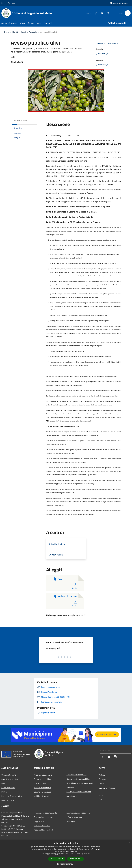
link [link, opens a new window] (89, 854)
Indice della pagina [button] (20, 120)
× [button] (129, 842)
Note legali (71, 821)
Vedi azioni (113, 43)
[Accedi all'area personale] (119, 3)
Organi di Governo (9, 775)
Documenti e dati (8, 800)
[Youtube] (101, 13)
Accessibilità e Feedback (44, 830)
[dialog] (66, 854)
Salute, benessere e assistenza (79, 792)
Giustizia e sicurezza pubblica (78, 779)
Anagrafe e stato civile (43, 775)
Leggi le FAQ (39, 821)
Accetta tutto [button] (57, 859)
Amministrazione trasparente (78, 813)
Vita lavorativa (40, 783)
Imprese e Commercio (43, 788)
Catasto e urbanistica (42, 792)
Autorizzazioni (72, 796)
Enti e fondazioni (8, 788)
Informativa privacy (74, 817)
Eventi (102, 799)
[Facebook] (95, 13)
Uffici (3, 783)
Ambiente (33, 32)
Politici (4, 792)
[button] (66, 864)
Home (7, 32)
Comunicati (104, 779)
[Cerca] (128, 13)
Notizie (102, 775)
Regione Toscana (8, 3)
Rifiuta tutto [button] (75, 859)
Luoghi (102, 795)
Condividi (101, 43)
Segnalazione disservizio (44, 817)
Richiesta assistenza (42, 826)
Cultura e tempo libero (43, 779)
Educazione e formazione (77, 775)
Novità (15, 32)
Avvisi (23, 32)
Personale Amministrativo (12, 796)
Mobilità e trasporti (42, 796)
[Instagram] (107, 13)
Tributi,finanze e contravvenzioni (80, 783)
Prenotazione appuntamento (45, 813)
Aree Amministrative (10, 779)
